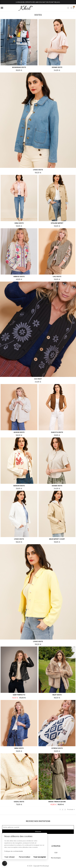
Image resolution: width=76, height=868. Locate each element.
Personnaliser (25, 857)
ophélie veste (57, 748)
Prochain (71, 809)
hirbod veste (19, 277)
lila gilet (38, 379)
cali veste (57, 277)
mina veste (19, 748)
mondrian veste (19, 67)
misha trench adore (57, 802)
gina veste (19, 223)
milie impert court (57, 539)
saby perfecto (19, 695)
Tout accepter (40, 857)
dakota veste (57, 432)
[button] (68, 8)
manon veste (19, 486)
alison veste (19, 432)
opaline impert (57, 223)
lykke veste (38, 170)
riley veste (57, 695)
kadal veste (19, 802)
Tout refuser (10, 857)
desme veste (57, 67)
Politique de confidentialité (14, 851)
